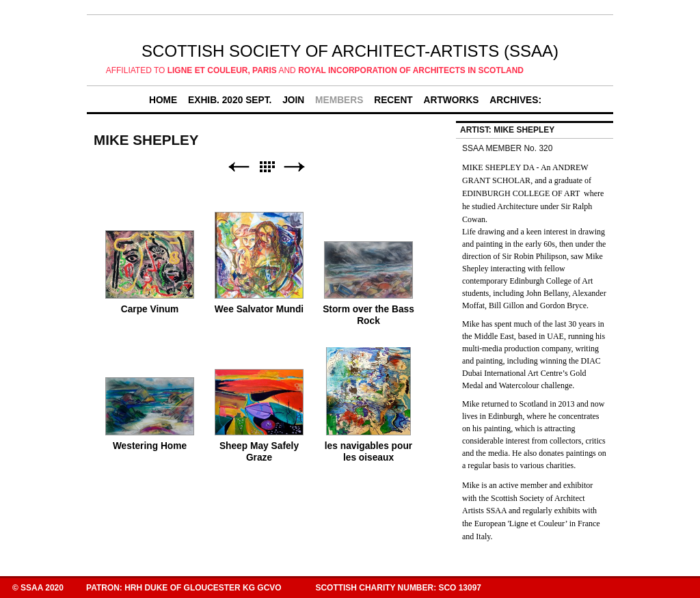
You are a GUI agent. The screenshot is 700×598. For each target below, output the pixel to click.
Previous (239, 167)
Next (295, 167)
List (267, 167)
